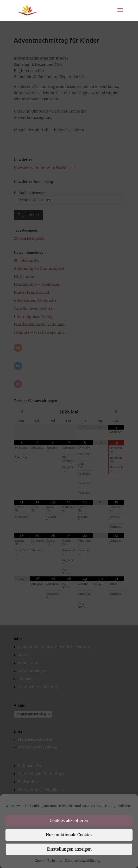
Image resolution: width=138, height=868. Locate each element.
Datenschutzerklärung (83, 861)
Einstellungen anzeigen (69, 849)
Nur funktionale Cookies (69, 835)
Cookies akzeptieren (69, 821)
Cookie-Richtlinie (49, 861)
